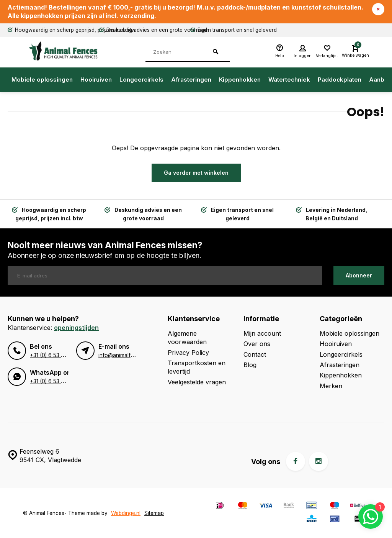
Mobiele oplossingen (42, 80)
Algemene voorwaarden (187, 338)
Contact (255, 354)
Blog (250, 365)
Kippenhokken (240, 80)
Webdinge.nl (126, 513)
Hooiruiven (96, 80)
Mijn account (262, 333)
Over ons (257, 344)
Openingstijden (76, 328)
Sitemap (154, 513)
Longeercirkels (141, 80)
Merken (331, 386)
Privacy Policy (188, 353)
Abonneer (359, 275)
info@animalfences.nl (125, 355)
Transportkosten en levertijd (197, 367)
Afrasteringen (191, 80)
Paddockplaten (340, 80)
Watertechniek (289, 80)
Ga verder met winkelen (196, 173)
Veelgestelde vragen (197, 382)
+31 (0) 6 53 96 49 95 (57, 355)
